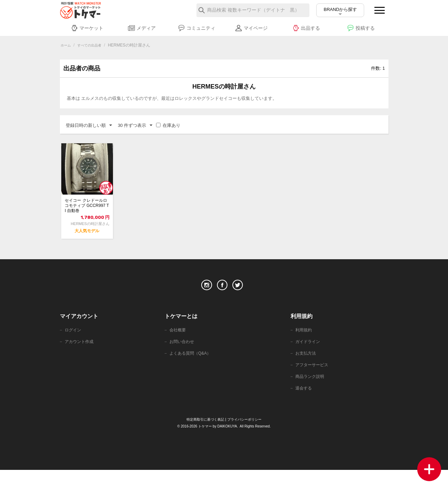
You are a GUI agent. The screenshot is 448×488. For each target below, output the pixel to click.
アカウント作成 (80, 357)
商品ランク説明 (311, 393)
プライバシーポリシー (246, 437)
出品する (306, 28)
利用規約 (304, 344)
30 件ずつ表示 (135, 126)
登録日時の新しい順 (89, 126)
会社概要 (178, 344)
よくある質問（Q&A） (192, 369)
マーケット (87, 28)
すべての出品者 (94, 45)
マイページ (251, 28)
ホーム (67, 45)
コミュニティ (197, 28)
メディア (142, 28)
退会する (304, 406)
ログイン (74, 344)
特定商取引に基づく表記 (204, 437)
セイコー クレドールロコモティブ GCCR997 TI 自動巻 (87, 208)
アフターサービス (313, 381)
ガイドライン (309, 357)
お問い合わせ (183, 357)
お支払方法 (306, 369)
